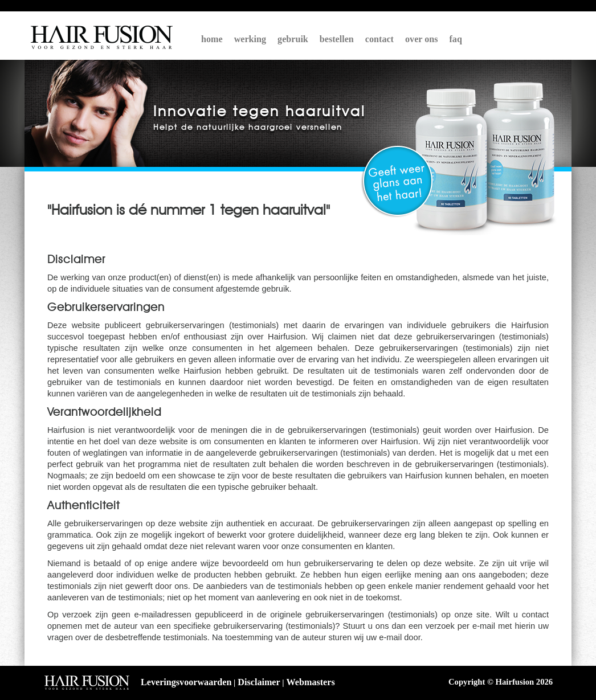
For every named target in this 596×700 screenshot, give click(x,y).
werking (250, 39)
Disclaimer (259, 682)
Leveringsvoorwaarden (186, 682)
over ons (422, 39)
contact (379, 39)
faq (456, 39)
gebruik (293, 39)
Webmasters (311, 682)
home (212, 39)
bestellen (337, 39)
